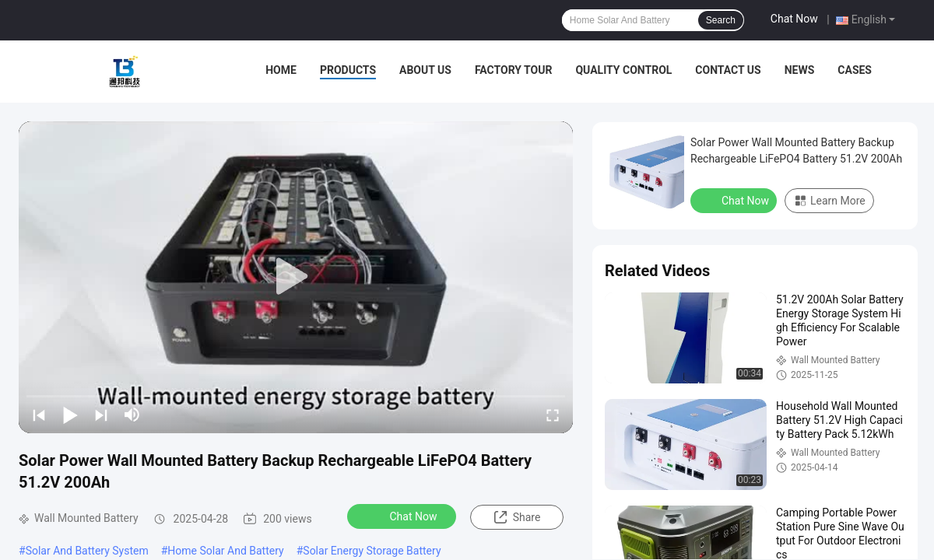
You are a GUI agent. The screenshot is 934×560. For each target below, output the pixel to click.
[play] (296, 277)
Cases (855, 70)
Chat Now (794, 19)
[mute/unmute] (132, 415)
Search (721, 20)
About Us (425, 70)
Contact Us (728, 70)
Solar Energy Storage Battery (372, 551)
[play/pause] (70, 415)
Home (281, 70)
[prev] (39, 415)
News (800, 70)
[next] (101, 415)
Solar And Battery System (87, 551)
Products (348, 70)
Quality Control (623, 70)
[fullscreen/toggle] (553, 415)
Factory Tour (514, 70)
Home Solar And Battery (225, 551)
